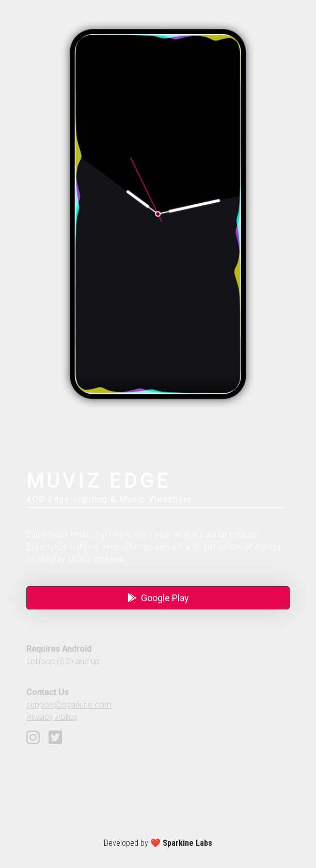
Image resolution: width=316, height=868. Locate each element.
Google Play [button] (158, 598)
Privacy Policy (52, 717)
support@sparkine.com (69, 705)
